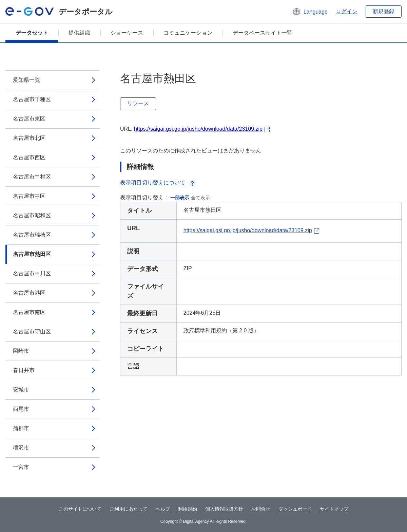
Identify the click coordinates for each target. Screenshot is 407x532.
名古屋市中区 (29, 196)
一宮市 (21, 467)
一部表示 (180, 198)
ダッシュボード (295, 509)
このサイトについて (80, 509)
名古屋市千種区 (32, 99)
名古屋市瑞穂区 (32, 235)
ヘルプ (163, 509)
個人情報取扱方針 (224, 509)
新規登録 (384, 11)
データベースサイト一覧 (263, 33)
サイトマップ (334, 509)
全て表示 (200, 198)
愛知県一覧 (26, 80)
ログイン (347, 11)
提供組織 (79, 33)
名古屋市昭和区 (32, 215)
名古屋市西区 (29, 157)
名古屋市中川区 (32, 273)
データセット (32, 33)
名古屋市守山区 (32, 332)
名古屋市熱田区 (32, 254)
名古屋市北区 (29, 138)
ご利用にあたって (129, 509)
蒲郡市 (21, 428)
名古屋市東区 (29, 119)
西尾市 (21, 409)
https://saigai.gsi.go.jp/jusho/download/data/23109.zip (198, 129)
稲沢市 (21, 448)
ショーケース (127, 33)
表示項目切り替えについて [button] (158, 182)
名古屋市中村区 (32, 177)
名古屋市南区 (29, 312)
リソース (138, 103)
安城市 (21, 390)
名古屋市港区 (29, 293)
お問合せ (261, 509)
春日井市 (24, 370)
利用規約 (188, 509)
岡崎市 (21, 351)
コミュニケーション (188, 33)
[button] (310, 12)
